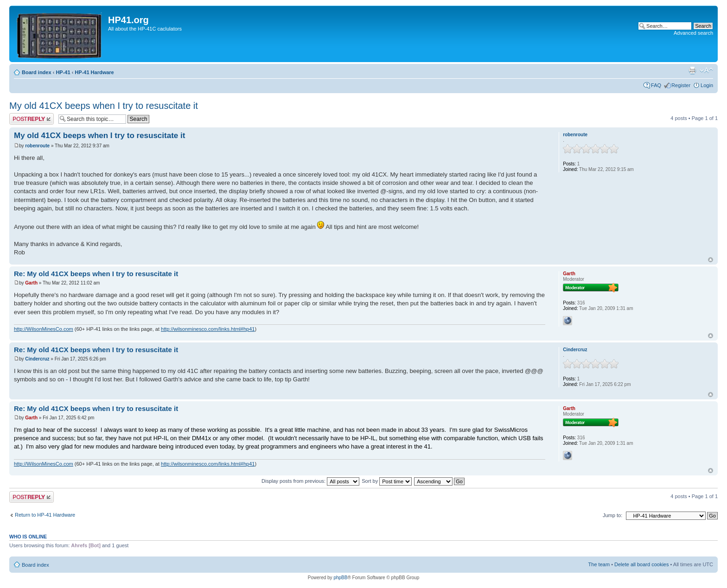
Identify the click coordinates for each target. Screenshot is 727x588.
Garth (31, 283)
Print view (692, 70)
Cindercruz (37, 359)
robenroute (37, 146)
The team (599, 564)
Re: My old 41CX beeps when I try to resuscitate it (96, 274)
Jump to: (612, 515)
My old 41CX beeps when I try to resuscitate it (104, 106)
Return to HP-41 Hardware (45, 515)
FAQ (656, 85)
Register (681, 85)
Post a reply (32, 119)
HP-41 (63, 72)
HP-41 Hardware (94, 72)
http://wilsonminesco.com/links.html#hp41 (208, 329)
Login (707, 85)
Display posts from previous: (310, 481)
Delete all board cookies (641, 564)
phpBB (340, 578)
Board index (37, 72)
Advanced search (693, 33)
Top (711, 260)
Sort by (387, 481)
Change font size (706, 70)
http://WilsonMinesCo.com (44, 329)
